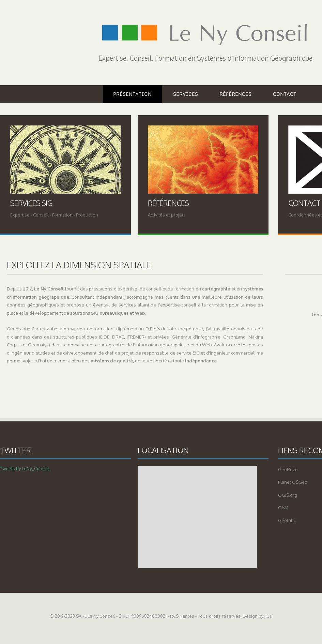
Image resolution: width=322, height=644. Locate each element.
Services (186, 94)
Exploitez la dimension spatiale (79, 265)
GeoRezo (288, 469)
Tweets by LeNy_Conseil (25, 468)
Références (235, 94)
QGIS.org (288, 495)
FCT (268, 616)
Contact (285, 94)
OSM (283, 508)
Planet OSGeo (293, 482)
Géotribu (287, 520)
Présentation (132, 94)
